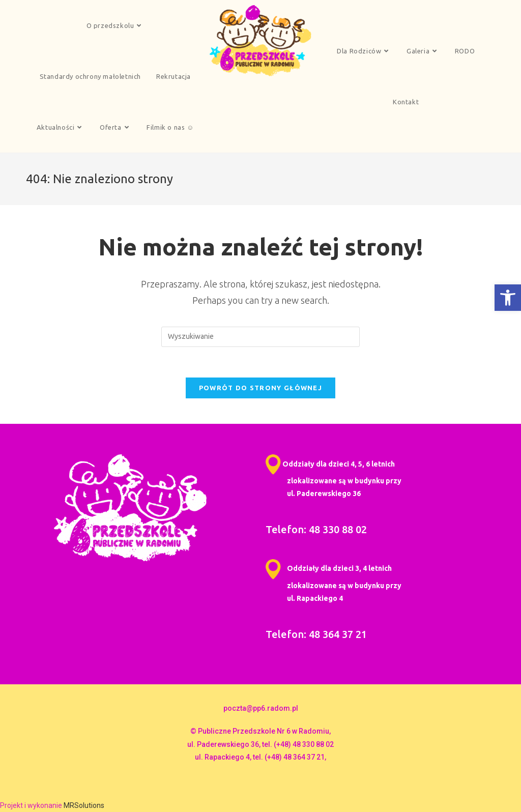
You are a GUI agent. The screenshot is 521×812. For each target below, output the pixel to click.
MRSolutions (84, 805)
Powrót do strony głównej (260, 388)
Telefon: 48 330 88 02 (316, 529)
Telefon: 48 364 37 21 (316, 634)
